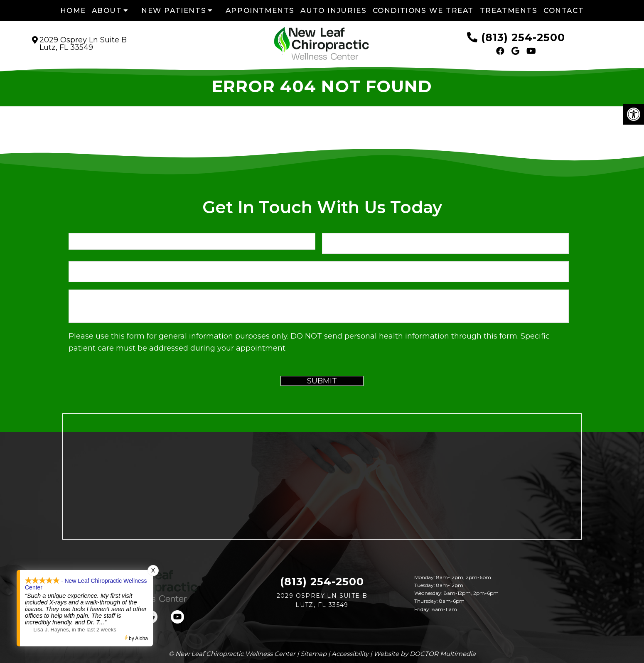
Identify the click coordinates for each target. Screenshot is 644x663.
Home (73, 10)
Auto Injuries (333, 10)
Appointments (260, 10)
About (107, 10)
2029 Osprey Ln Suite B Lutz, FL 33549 (83, 44)
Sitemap (313, 654)
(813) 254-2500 (523, 37)
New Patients (174, 10)
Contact (564, 10)
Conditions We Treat (423, 10)
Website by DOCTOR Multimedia (425, 654)
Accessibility (350, 654)
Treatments (509, 10)
